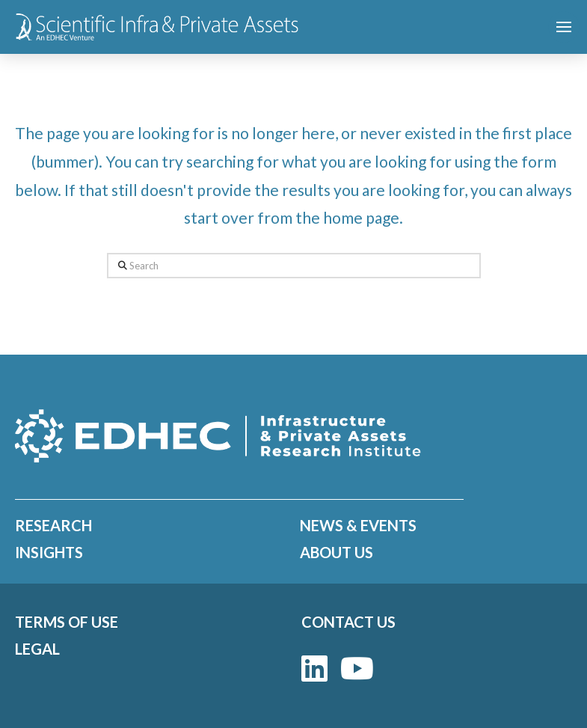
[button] (564, 27)
